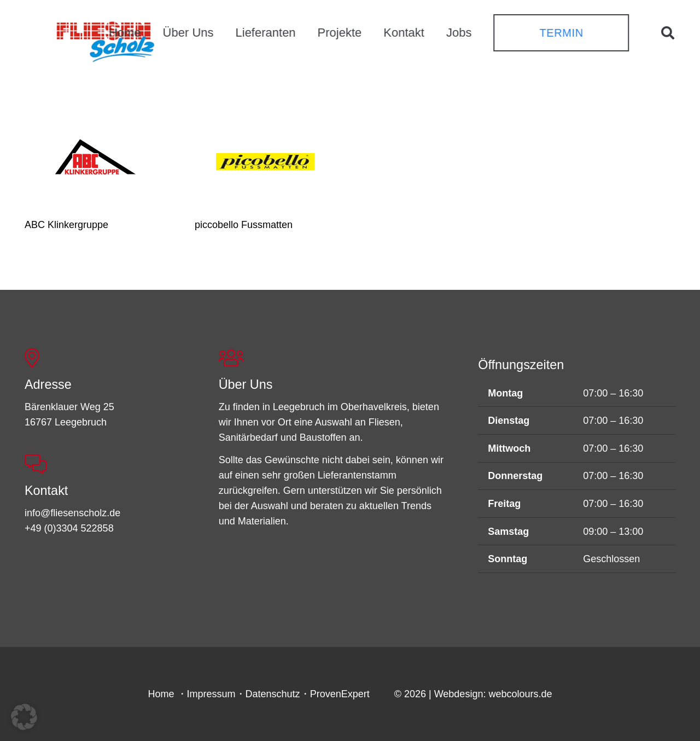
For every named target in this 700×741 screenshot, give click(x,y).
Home (161, 694)
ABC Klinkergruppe (66, 225)
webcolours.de (520, 694)
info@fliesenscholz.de (72, 513)
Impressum (211, 694)
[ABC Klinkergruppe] (95, 160)
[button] (667, 33)
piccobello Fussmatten (244, 225)
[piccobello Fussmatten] (265, 160)
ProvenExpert (340, 694)
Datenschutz (273, 694)
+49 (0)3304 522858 (69, 528)
